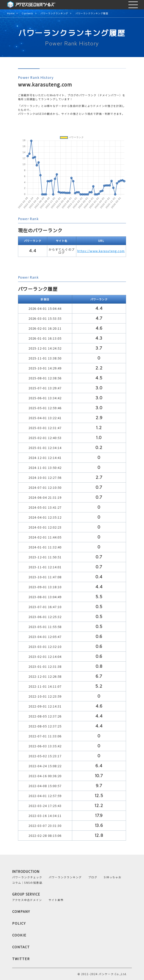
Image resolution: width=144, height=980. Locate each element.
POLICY (19, 923)
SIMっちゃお (113, 877)
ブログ (93, 877)
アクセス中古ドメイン (27, 900)
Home (11, 13)
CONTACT (21, 947)
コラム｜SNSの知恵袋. (28, 883)
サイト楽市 (56, 900)
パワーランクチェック (27, 877)
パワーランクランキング (54, 13)
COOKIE (19, 935)
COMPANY (21, 911)
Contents (27, 13)
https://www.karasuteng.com (101, 251)
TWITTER (21, 959)
